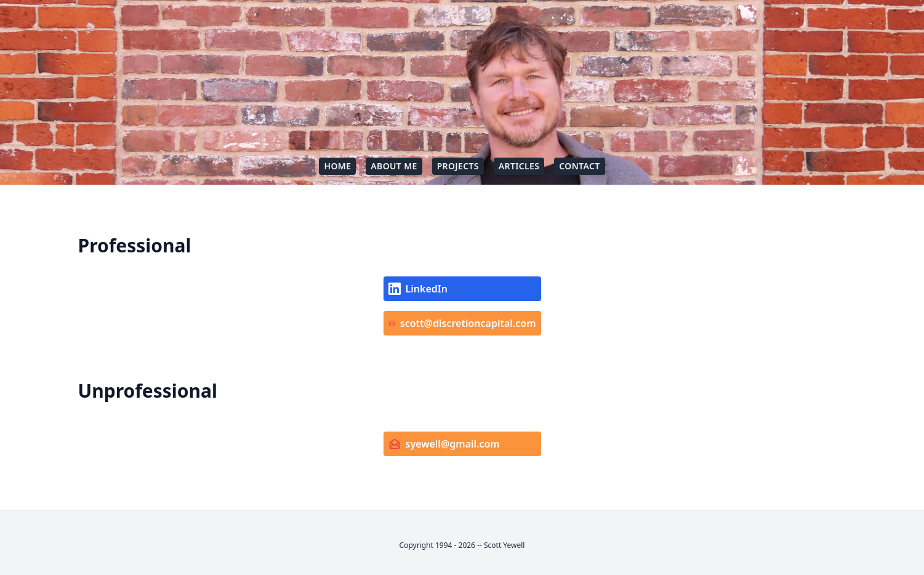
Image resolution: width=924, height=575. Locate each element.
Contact (579, 166)
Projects (458, 166)
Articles (519, 166)
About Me (394, 166)
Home (337, 166)
